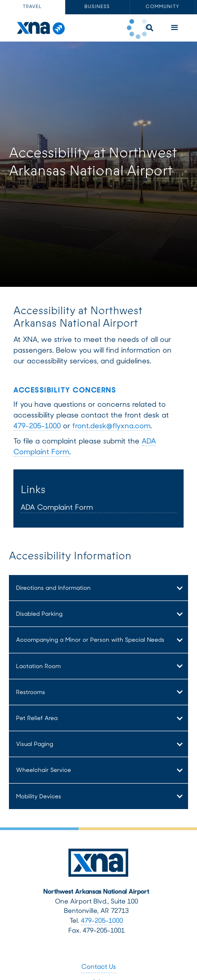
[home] (38, 28)
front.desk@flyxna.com (111, 426)
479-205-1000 (37, 426)
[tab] (33, 7)
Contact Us (98, 967)
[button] (175, 28)
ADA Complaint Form (57, 508)
